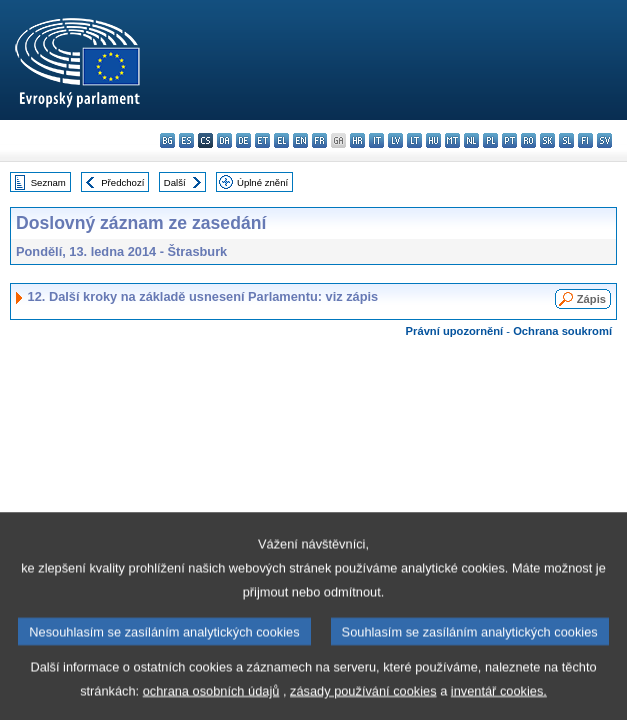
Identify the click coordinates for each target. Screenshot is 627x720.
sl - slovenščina (566, 140)
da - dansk (224, 140)
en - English (300, 140)
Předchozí (122, 182)
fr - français (319, 140)
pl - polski (490, 140)
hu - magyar (433, 140)
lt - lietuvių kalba (414, 140)
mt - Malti (452, 140)
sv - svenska (604, 140)
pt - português (509, 140)
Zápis (591, 299)
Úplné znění (262, 182)
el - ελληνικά (281, 140)
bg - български (167, 140)
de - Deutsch (243, 140)
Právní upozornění (455, 331)
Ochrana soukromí (562, 331)
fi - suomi (585, 140)
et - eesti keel (262, 140)
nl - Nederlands (471, 140)
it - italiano (376, 140)
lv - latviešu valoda (395, 140)
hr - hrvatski (357, 140)
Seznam (48, 182)
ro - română (528, 140)
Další (175, 182)
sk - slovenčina (547, 140)
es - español (186, 140)
